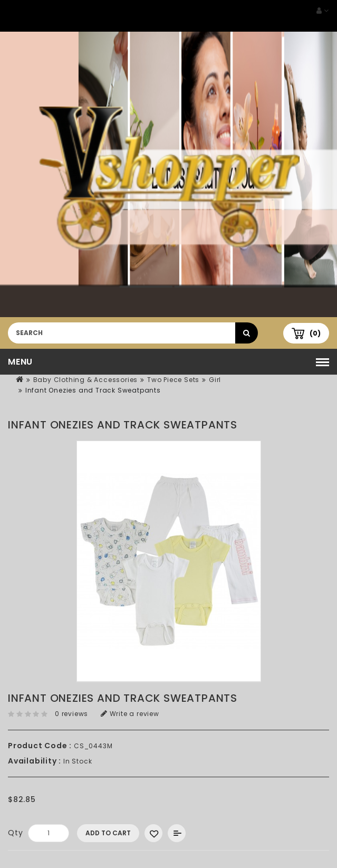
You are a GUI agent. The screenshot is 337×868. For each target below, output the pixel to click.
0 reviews (71, 714)
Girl (215, 380)
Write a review (130, 714)
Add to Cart (108, 833)
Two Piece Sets (173, 380)
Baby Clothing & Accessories (86, 380)
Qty (15, 833)
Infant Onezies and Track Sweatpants (93, 390)
